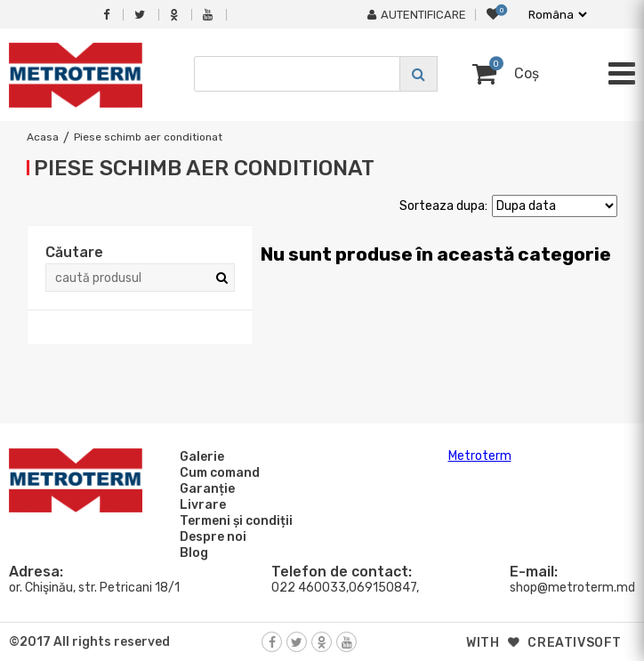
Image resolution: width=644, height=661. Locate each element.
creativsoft (575, 643)
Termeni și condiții (233, 520)
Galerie (199, 456)
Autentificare (417, 15)
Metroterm (480, 456)
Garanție (205, 488)
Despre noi (210, 536)
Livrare (200, 504)
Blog (191, 552)
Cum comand (217, 472)
